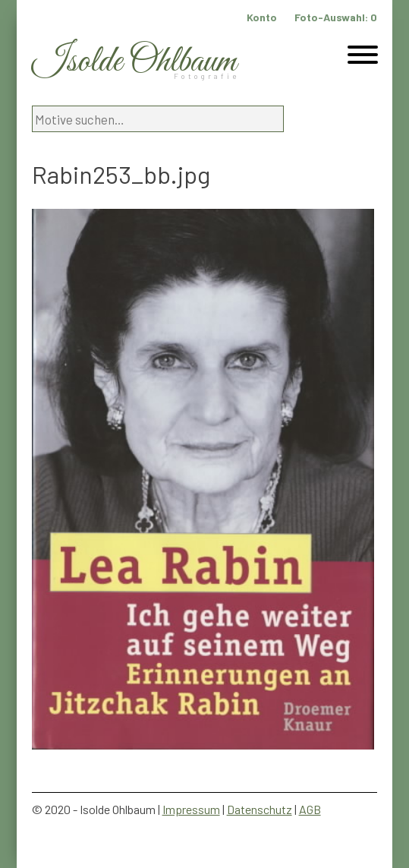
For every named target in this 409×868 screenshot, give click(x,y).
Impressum (191, 809)
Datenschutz (260, 809)
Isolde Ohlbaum (134, 62)
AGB (310, 809)
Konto (262, 17)
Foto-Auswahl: (336, 17)
